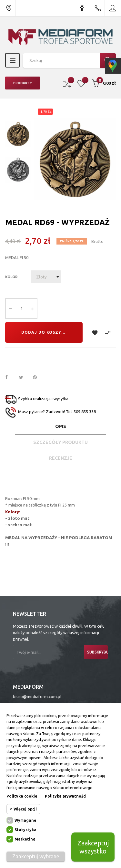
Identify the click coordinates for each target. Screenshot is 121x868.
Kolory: (13, 512)
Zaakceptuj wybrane (36, 856)
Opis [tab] (61, 426)
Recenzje (61, 458)
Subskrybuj (97, 652)
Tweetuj (24, 378)
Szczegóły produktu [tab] (60, 442)
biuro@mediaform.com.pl (37, 696)
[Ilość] (21, 309)
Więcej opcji (25, 809)
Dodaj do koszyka (44, 332)
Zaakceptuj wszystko (93, 847)
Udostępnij (10, 378)
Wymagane (25, 820)
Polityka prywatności (66, 796)
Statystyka (25, 830)
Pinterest (38, 378)
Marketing (25, 839)
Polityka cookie (22, 796)
